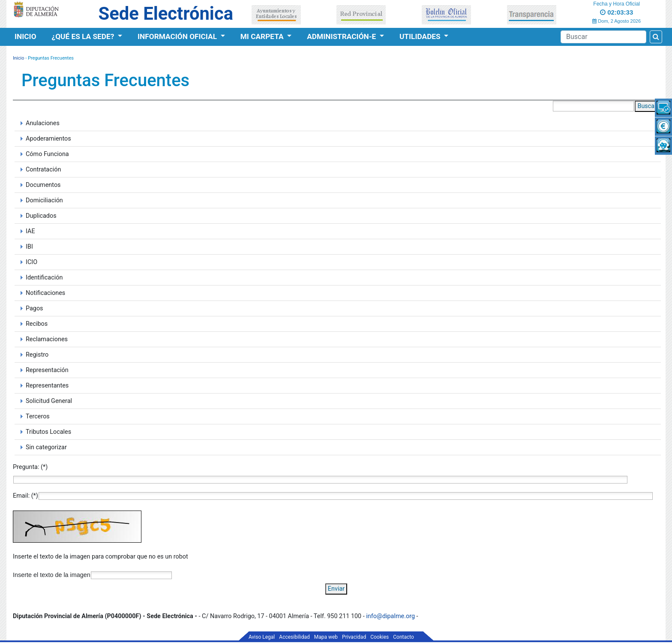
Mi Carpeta (263, 36)
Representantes (47, 386)
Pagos (34, 308)
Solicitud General (49, 401)
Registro (37, 355)
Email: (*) (25, 496)
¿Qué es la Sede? (84, 36)
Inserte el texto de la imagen (52, 575)
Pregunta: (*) (30, 467)
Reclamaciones (47, 339)
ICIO (31, 262)
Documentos (43, 185)
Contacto (403, 637)
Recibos (37, 324)
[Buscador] (603, 37)
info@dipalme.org (390, 616)
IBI (29, 247)
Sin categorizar (46, 447)
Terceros (38, 416)
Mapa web (326, 637)
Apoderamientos (48, 139)
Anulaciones (43, 123)
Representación (47, 370)
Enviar (336, 589)
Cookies (379, 637)
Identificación (44, 278)
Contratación (43, 170)
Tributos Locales (48, 432)
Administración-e (342, 36)
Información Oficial (178, 36)
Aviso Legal (262, 637)
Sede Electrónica (166, 14)
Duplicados (41, 216)
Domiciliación (44, 200)
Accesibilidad (294, 637)
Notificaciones (45, 293)
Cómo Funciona (47, 154)
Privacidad (354, 637)
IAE (30, 231)
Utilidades (421, 36)
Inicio (25, 36)
